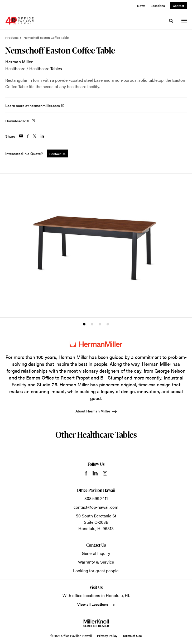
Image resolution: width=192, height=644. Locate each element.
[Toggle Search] (171, 21)
